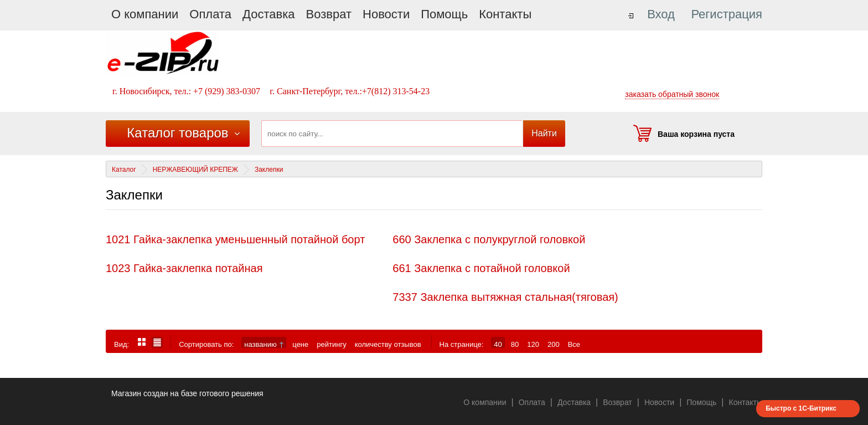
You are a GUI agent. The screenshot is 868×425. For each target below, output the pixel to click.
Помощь (444, 14)
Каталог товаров (177, 133)
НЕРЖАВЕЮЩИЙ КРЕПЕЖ (195, 170)
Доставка (268, 14)
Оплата (210, 14)
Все (574, 344)
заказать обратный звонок (672, 94)
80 (515, 344)
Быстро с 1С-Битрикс (801, 408)
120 (533, 344)
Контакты (505, 14)
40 (498, 344)
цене (300, 344)
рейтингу (331, 344)
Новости (386, 14)
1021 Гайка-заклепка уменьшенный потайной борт (235, 239)
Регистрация (727, 14)
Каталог (124, 170)
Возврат (329, 14)
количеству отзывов (388, 344)
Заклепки (269, 170)
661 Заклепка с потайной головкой (481, 268)
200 (554, 344)
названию (264, 344)
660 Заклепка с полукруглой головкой (489, 239)
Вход (661, 14)
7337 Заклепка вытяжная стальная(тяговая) (505, 297)
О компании (145, 14)
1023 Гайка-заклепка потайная (184, 268)
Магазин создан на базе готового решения (187, 393)
